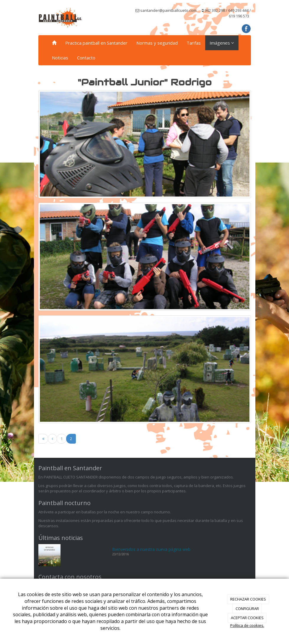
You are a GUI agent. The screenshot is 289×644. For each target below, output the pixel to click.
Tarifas (194, 43)
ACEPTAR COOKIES (247, 618)
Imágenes (222, 43)
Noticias (60, 58)
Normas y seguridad (157, 43)
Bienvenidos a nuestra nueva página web (151, 549)
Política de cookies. (247, 625)
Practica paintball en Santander (96, 43)
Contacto (86, 58)
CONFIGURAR (247, 609)
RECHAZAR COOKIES (248, 599)
